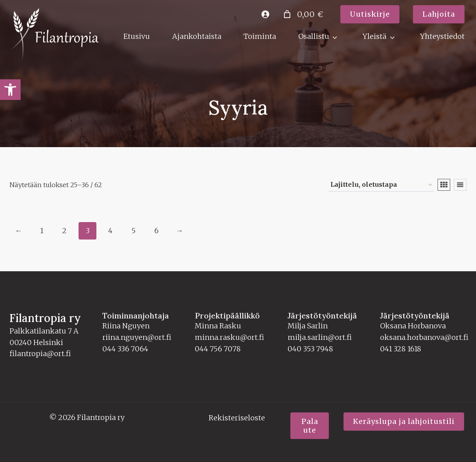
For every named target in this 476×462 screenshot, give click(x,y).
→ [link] (180, 230)
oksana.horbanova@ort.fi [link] (424, 336)
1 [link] (42, 230)
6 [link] (156, 230)
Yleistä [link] (374, 36)
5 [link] (133, 230)
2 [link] (64, 230)
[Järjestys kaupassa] (381, 184)
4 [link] (110, 230)
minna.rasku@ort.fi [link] (229, 336)
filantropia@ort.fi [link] (40, 353)
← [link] (19, 230)
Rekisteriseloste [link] (237, 417)
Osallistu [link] (314, 36)
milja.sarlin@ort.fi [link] (320, 336)
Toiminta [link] (260, 36)
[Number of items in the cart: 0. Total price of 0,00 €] (302, 14)
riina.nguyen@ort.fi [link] (137, 336)
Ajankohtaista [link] (197, 36)
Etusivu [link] (137, 36)
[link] (10, 90)
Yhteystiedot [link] (442, 36)
